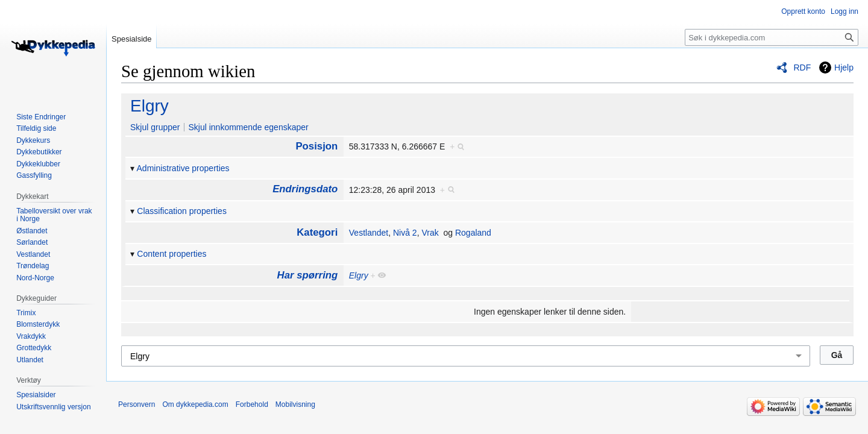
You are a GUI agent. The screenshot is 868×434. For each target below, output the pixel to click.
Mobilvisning (295, 404)
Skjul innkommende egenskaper (248, 127)
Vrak (430, 233)
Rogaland (473, 233)
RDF (802, 68)
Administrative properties (183, 168)
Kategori (317, 232)
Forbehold (252, 404)
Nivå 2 (405, 233)
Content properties (171, 254)
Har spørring (308, 275)
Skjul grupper (155, 127)
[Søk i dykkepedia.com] (772, 37)
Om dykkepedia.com (195, 404)
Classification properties (182, 211)
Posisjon (316, 146)
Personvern (137, 404)
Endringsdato (305, 189)
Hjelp (844, 68)
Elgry (149, 106)
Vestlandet (369, 233)
